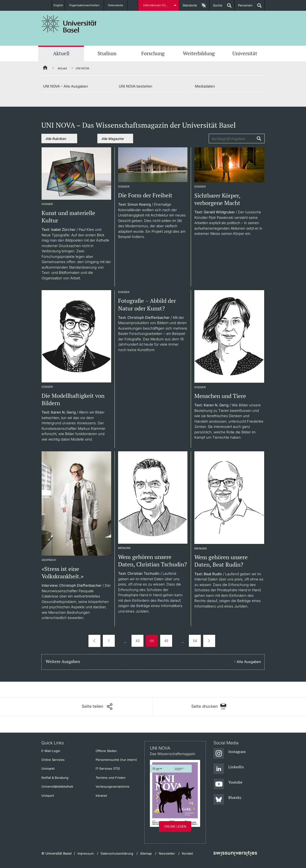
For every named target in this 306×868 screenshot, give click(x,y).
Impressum (86, 853)
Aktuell (61, 53)
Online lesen (175, 826)
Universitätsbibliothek (57, 786)
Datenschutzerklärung (117, 853)
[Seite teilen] (97, 707)
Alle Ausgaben (249, 662)
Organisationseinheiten (87, 5)
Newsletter (167, 853)
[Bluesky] (227, 800)
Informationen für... (156, 5)
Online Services (53, 760)
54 (195, 641)
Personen (243, 7)
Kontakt (187, 853)
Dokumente (118, 5)
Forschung (153, 53)
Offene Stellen (106, 751)
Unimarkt (48, 768)
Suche (216, 7)
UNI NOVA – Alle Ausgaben (66, 86)
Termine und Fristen (111, 778)
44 (152, 641)
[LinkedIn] (229, 769)
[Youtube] (228, 784)
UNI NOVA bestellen (136, 86)
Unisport (48, 796)
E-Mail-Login (51, 751)
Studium (107, 53)
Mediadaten (205, 86)
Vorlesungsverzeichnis (112, 786)
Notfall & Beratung (55, 778)
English (58, 5)
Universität (245, 53)
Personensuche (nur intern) (116, 760)
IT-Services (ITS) (108, 768)
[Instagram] (230, 754)
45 (166, 641)
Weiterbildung (199, 53)
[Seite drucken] (209, 706)
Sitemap (146, 853)
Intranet (101, 796)
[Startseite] (45, 68)
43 (138, 641)
